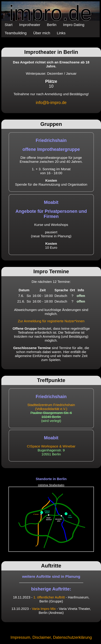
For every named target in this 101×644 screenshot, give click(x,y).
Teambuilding (16, 33)
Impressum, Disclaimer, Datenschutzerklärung (51, 637)
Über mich (42, 33)
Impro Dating (74, 25)
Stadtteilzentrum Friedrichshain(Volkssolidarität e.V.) (51, 407)
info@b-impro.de (51, 103)
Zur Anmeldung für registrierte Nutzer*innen (51, 321)
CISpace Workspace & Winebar (51, 446)
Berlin (52, 25)
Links (61, 33)
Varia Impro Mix (44, 609)
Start (9, 25)
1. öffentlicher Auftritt (49, 597)
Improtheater (30, 25)
